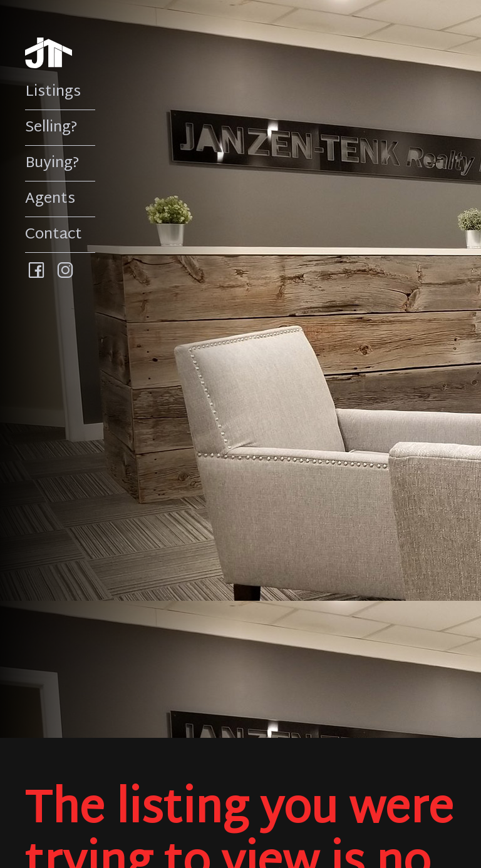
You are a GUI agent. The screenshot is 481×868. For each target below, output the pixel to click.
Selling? (51, 128)
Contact (54, 235)
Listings (53, 92)
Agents (50, 199)
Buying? (52, 163)
